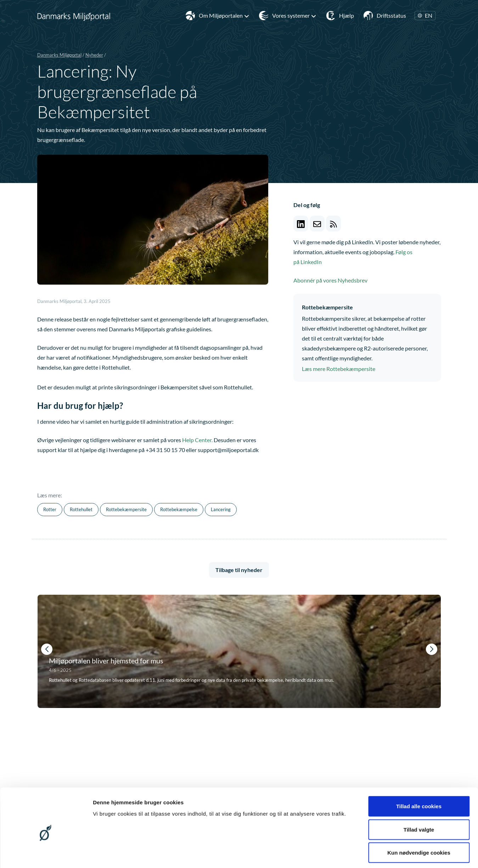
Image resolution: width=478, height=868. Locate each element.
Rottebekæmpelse (179, 509)
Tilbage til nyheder (239, 570)
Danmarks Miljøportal (59, 55)
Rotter (50, 509)
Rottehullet (81, 509)
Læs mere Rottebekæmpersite (339, 369)
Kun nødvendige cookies (419, 821)
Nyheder (94, 55)
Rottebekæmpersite (126, 509)
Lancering (221, 509)
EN (425, 16)
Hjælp (347, 15)
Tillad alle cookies (419, 775)
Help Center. (197, 440)
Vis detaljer (368, 854)
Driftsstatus (391, 15)
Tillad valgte (419, 798)
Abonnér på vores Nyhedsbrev (330, 280)
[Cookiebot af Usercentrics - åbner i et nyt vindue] (46, 854)
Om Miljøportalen (224, 16)
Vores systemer (294, 16)
